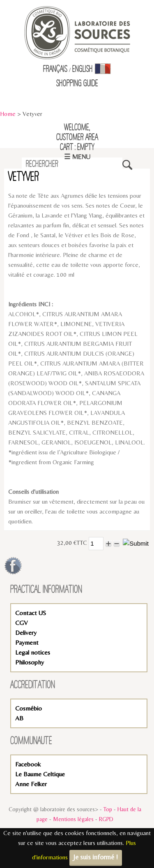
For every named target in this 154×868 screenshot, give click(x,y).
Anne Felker (31, 784)
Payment (27, 642)
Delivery (26, 633)
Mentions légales (73, 819)
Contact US (31, 613)
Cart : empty (77, 148)
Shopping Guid (76, 84)
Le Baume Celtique (40, 774)
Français (55, 69)
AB (19, 718)
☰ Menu (77, 157)
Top (108, 809)
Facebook (28, 764)
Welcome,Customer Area (77, 133)
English (83, 69)
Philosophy (30, 662)
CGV (21, 623)
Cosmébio (29, 708)
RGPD (106, 819)
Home (8, 114)
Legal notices (33, 652)
